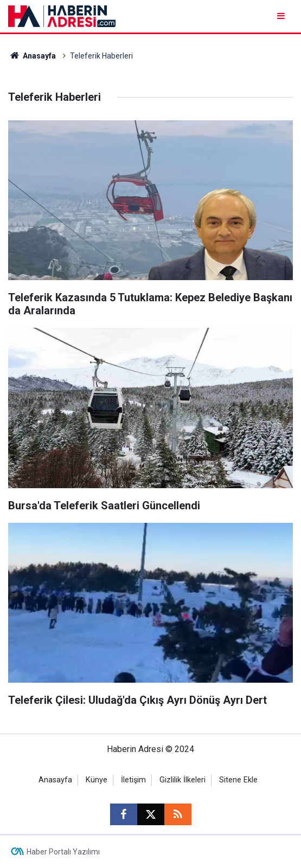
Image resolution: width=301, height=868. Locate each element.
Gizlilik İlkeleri (182, 780)
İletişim (133, 780)
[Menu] (282, 16)
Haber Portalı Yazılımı (63, 852)
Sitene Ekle (238, 780)
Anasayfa (32, 56)
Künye (97, 780)
